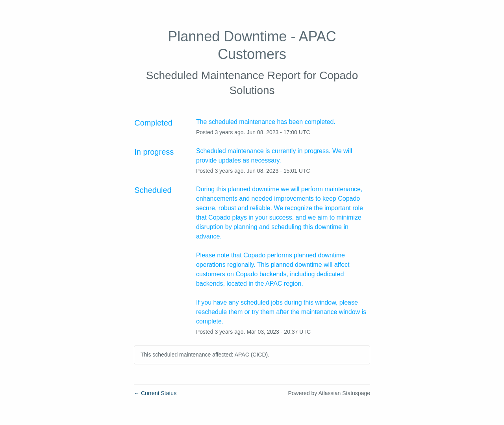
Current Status (155, 393)
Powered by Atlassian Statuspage (329, 393)
